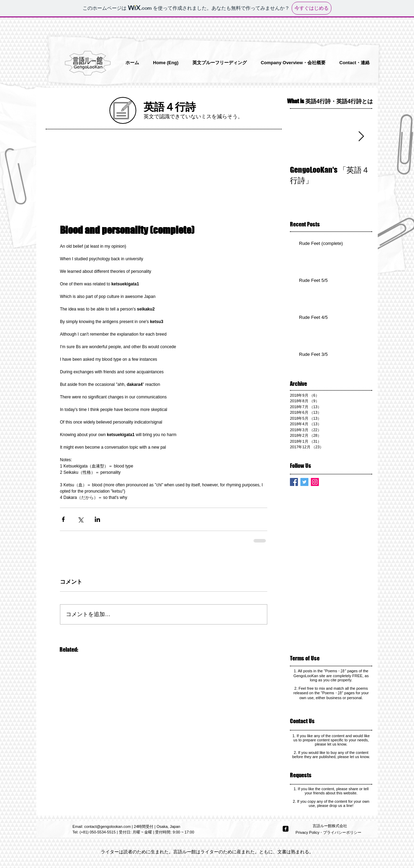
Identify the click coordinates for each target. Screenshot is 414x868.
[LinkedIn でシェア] (97, 519)
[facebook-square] (286, 829)
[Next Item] (361, 137)
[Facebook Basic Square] (294, 482)
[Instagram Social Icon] (315, 482)
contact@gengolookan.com (108, 826)
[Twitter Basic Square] (304, 482)
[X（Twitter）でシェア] (80, 519)
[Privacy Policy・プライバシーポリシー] (329, 833)
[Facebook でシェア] (63, 519)
